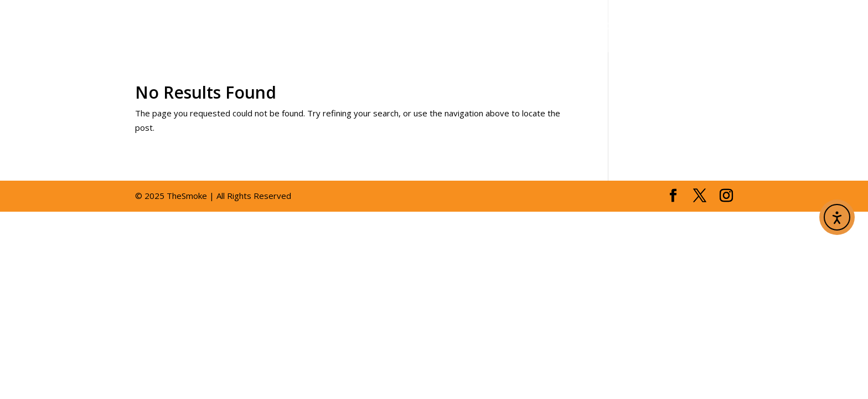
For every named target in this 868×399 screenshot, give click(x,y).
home (345, 27)
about (399, 27)
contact (720, 27)
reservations (631, 27)
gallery (542, 27)
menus (467, 27)
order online (807, 27)
